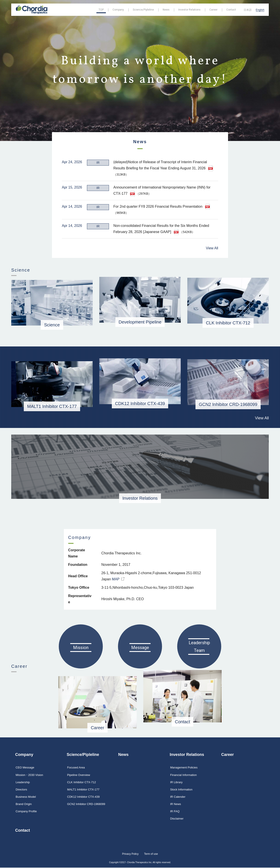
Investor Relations (140, 492)
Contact (23, 831)
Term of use (151, 854)
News (123, 755)
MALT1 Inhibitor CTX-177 (52, 400)
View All (212, 242)
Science (52, 318)
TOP (101, 10)
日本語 (248, 10)
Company (24, 755)
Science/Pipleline (83, 755)
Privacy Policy (130, 854)
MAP (119, 575)
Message (140, 642)
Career (97, 722)
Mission (81, 642)
